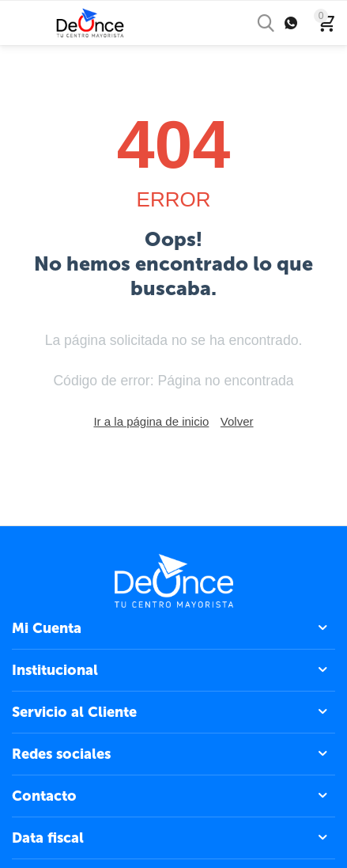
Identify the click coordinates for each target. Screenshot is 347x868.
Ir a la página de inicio (151, 421)
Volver (237, 421)
